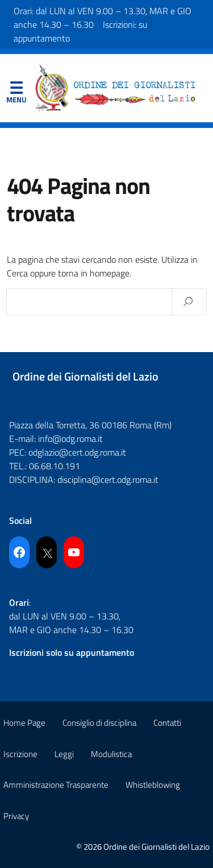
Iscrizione (20, 754)
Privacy (16, 816)
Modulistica (111, 754)
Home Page (24, 723)
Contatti (167, 723)
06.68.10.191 (55, 466)
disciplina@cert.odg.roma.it (108, 480)
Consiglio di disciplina (99, 723)
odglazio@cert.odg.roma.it (77, 452)
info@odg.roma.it (70, 439)
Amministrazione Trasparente (56, 785)
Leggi (64, 754)
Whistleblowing (153, 785)
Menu (16, 90)
